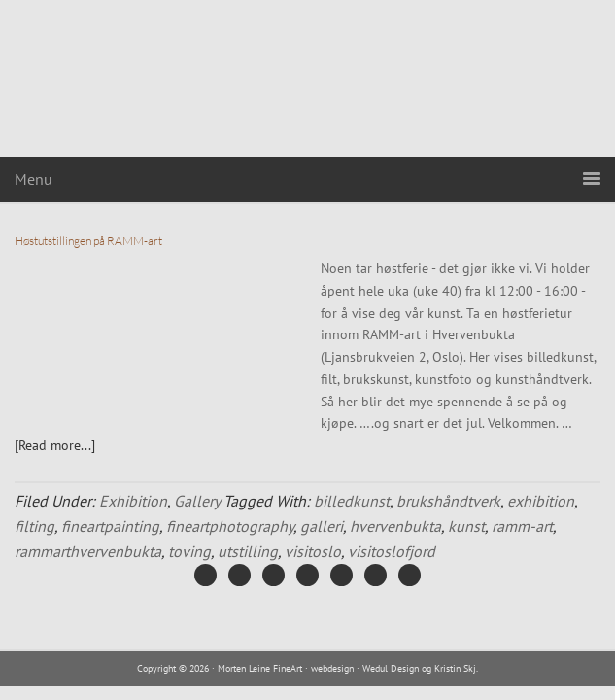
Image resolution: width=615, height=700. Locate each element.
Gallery (197, 501)
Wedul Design (391, 668)
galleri (322, 526)
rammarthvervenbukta (88, 551)
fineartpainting (110, 526)
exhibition (541, 501)
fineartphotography (230, 526)
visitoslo (313, 551)
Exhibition (133, 501)
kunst (466, 526)
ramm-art (522, 526)
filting (34, 526)
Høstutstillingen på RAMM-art (88, 241)
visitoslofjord (392, 551)
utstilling (248, 551)
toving (189, 551)
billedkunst (352, 501)
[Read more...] (55, 445)
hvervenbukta (395, 526)
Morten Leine (308, 78)
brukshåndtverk (448, 501)
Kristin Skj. (456, 668)
